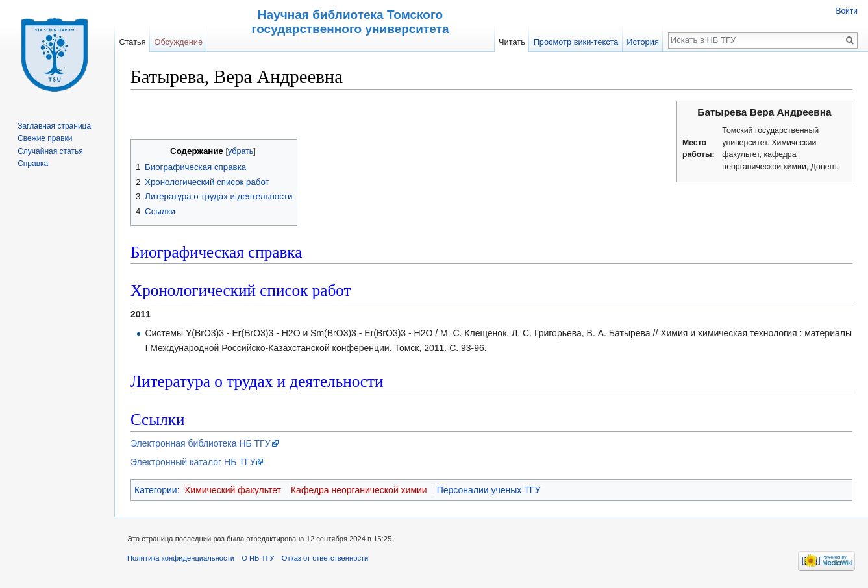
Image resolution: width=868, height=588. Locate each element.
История (643, 42)
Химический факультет (233, 490)
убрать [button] (241, 151)
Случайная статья (50, 151)
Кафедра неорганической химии (359, 490)
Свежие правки (45, 138)
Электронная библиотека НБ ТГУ (201, 443)
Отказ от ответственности (325, 558)
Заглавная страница (54, 126)
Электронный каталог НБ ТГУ (193, 462)
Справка (33, 164)
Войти (847, 11)
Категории (156, 490)
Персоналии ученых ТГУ (489, 490)
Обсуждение (178, 42)
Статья (132, 42)
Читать (512, 42)
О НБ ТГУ (258, 558)
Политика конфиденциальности (181, 558)
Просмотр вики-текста (576, 42)
